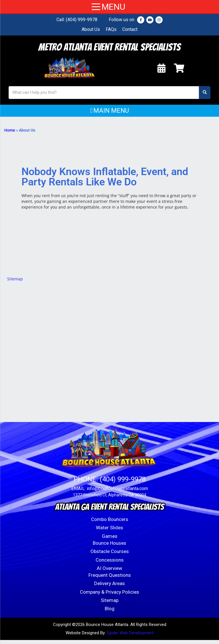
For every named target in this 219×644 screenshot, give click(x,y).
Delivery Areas (109, 587)
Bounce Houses (109, 547)
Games (110, 540)
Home (10, 134)
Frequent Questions (110, 579)
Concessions (110, 564)
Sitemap (15, 283)
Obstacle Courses (110, 555)
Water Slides (109, 532)
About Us (91, 29)
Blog (110, 613)
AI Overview (109, 572)
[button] (109, 115)
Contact (130, 29)
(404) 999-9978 (82, 20)
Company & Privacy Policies (109, 596)
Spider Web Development (130, 637)
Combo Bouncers (110, 523)
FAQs (111, 29)
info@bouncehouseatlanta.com (117, 493)
